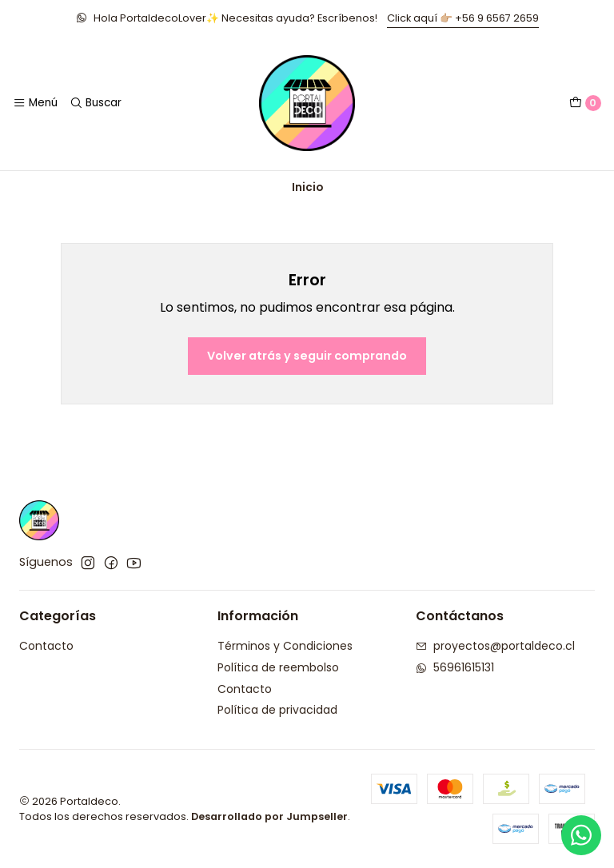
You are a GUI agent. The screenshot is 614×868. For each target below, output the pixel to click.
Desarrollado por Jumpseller (269, 816)
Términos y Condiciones (285, 646)
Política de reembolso (278, 667)
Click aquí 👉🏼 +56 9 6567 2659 (463, 18)
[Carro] (585, 103)
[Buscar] (95, 103)
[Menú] (35, 103)
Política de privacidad (277, 710)
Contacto (46, 646)
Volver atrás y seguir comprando (307, 356)
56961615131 (455, 667)
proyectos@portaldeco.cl (495, 646)
